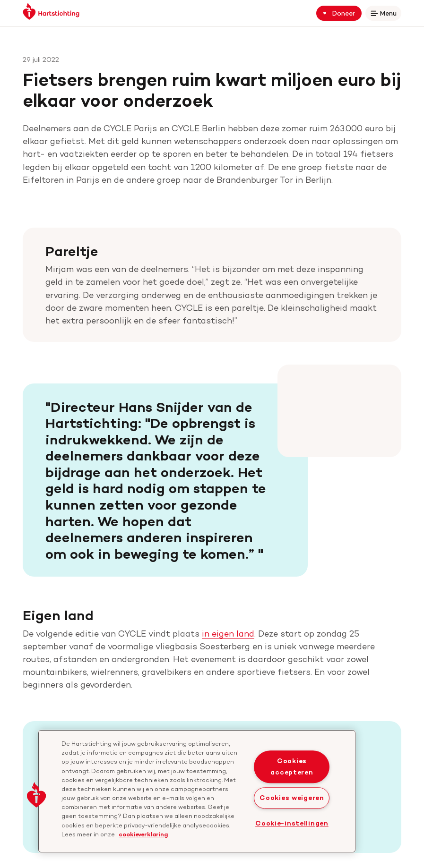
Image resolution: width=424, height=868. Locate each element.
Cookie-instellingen (292, 823)
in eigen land (228, 634)
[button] (36, 795)
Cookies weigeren (292, 798)
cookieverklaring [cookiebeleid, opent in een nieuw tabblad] (143, 834)
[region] (197, 791)
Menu (385, 15)
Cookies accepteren (292, 767)
